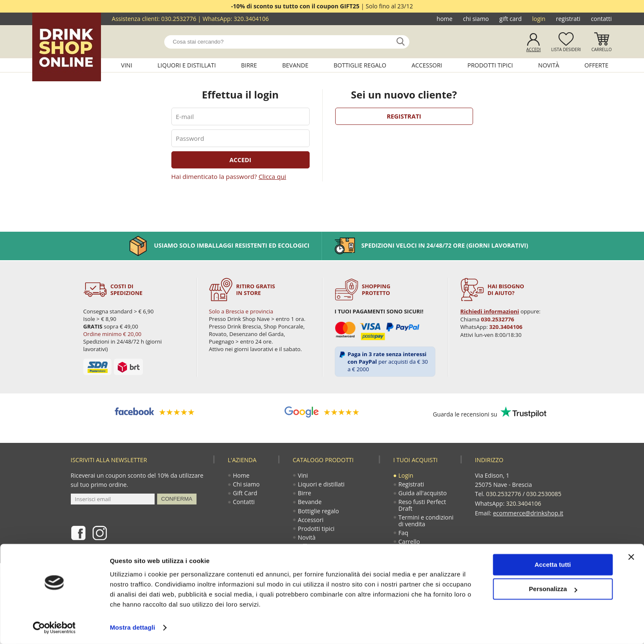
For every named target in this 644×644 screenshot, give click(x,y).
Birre (249, 65)
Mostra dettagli (132, 627)
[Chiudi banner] (631, 557)
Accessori (427, 65)
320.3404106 (251, 19)
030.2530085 (544, 494)
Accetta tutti (553, 565)
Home (445, 19)
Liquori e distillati (187, 65)
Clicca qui (272, 176)
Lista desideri (566, 49)
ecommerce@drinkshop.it (528, 512)
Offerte (596, 65)
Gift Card (511, 19)
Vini (127, 65)
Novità (548, 65)
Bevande (296, 65)
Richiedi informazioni (489, 311)
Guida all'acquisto (423, 494)
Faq (404, 535)
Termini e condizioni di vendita (427, 522)
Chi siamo (476, 19)
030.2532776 (179, 19)
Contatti (601, 19)
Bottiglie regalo (360, 65)
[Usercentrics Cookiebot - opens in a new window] (54, 628)
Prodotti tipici (490, 65)
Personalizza (553, 589)
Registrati (568, 19)
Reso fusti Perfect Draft (423, 506)
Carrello (601, 49)
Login (539, 19)
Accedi (534, 49)
